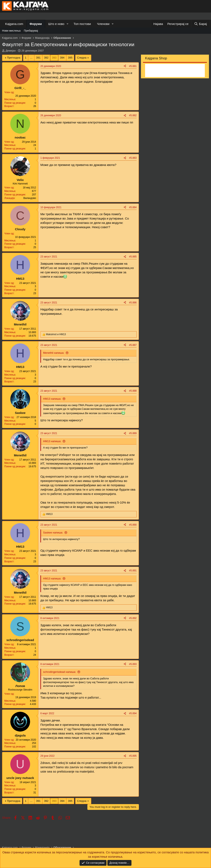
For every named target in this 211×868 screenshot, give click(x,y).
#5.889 (133, 433)
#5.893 (133, 664)
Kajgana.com (14, 24)
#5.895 (133, 756)
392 (46, 58)
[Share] (125, 66)
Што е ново (56, 24)
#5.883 (133, 158)
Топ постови (82, 24)
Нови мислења (11, 31)
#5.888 (133, 391)
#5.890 (133, 525)
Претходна (14, 58)
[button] (68, 24)
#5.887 (133, 345)
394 (62, 58)
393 (54, 58)
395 (70, 58)
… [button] (31, 58)
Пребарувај (31, 31)
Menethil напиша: (54, 353)
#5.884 (133, 207)
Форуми (36, 24)
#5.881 (133, 66)
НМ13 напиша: (52, 399)
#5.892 (133, 618)
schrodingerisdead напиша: (60, 672)
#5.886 (133, 303)
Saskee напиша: (53, 533)
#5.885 (133, 257)
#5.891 (133, 571)
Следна (82, 58)
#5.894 (133, 713)
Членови (103, 24)
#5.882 (133, 115)
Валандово (30, 198)
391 (38, 58)
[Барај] (200, 24)
